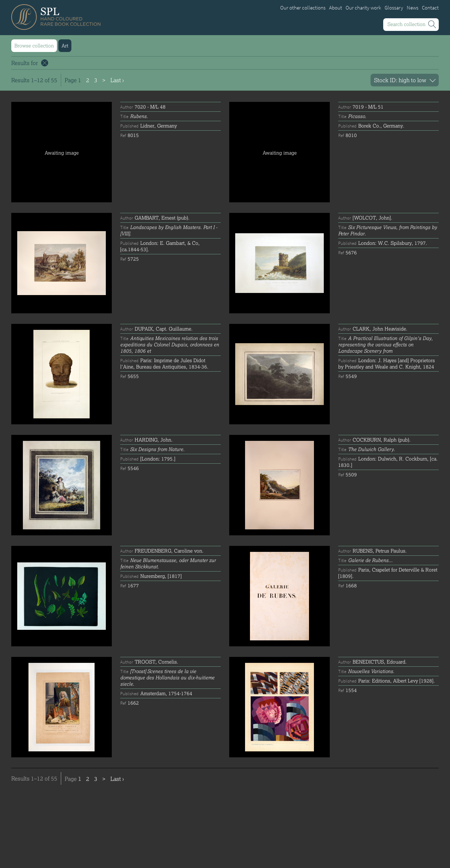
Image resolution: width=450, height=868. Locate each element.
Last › (117, 80)
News (413, 8)
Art (65, 45)
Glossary (394, 8)
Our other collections (303, 8)
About (336, 8)
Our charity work (363, 8)
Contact (430, 8)
